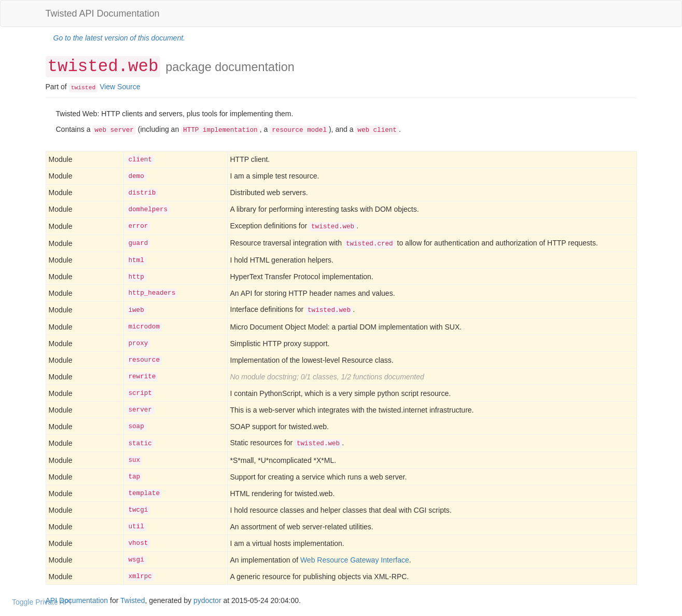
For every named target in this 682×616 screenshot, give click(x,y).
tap (135, 477)
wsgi (136, 560)
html (136, 261)
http (136, 277)
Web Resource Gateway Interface (355, 560)
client (140, 160)
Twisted (133, 600)
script (140, 393)
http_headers (152, 293)
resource (144, 360)
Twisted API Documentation (103, 13)
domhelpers (148, 210)
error (138, 226)
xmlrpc (140, 577)
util (136, 527)
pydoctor (207, 600)
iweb (136, 310)
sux (135, 460)
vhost (138, 543)
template (144, 494)
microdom (144, 327)
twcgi (138, 510)
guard (138, 243)
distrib (142, 193)
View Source (120, 87)
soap (136, 427)
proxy (138, 344)
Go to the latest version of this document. (119, 38)
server (140, 410)
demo (136, 176)
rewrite (142, 377)
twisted (83, 88)
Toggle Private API (41, 602)
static (140, 444)
